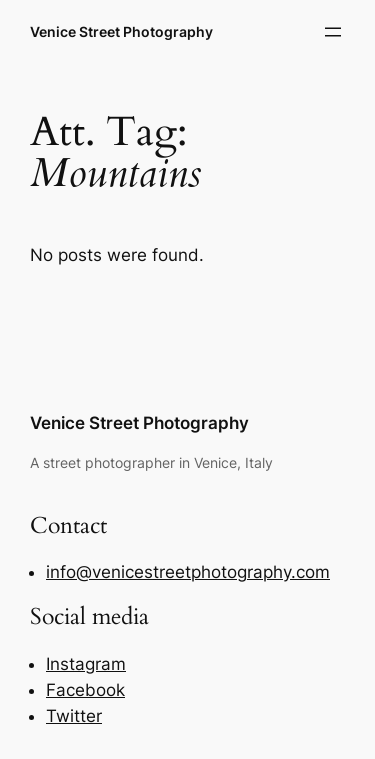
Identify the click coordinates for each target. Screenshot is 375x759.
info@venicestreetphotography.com (188, 572)
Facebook (85, 690)
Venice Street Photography (121, 31)
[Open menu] (333, 32)
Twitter (74, 716)
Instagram (86, 664)
